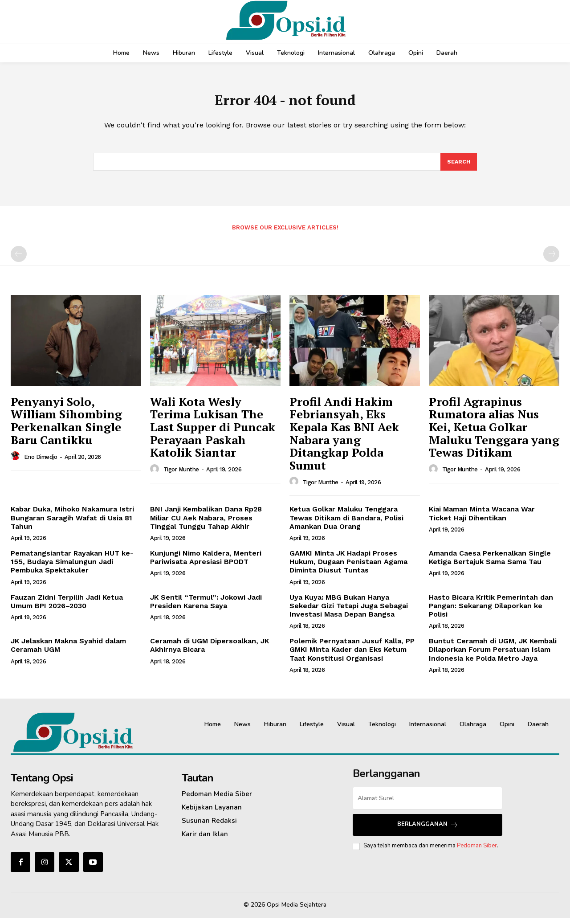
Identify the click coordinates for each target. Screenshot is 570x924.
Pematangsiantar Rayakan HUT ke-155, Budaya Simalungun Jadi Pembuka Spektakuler (72, 568)
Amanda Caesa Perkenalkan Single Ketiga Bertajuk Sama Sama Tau (490, 564)
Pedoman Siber (477, 852)
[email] (427, 804)
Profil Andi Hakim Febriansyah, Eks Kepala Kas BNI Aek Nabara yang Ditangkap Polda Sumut (344, 440)
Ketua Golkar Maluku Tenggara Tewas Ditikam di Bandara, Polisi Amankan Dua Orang (346, 524)
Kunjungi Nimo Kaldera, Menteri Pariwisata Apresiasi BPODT (206, 564)
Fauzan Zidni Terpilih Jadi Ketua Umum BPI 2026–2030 (67, 607)
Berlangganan (428, 831)
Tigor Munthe (181, 476)
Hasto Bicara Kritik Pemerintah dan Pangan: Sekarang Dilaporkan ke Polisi (491, 611)
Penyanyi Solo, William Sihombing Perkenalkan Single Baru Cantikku (66, 427)
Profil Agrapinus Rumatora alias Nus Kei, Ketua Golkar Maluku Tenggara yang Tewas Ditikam (494, 433)
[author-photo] (16, 462)
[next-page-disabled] (551, 260)
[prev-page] (19, 260)
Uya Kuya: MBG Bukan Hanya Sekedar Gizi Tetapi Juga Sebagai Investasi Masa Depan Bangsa (349, 611)
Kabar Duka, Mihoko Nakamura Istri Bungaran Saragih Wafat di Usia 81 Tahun (72, 524)
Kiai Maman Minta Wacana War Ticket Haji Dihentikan (482, 519)
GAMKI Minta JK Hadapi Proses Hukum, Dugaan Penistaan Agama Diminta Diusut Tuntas (348, 568)
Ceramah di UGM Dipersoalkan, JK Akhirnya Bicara (210, 651)
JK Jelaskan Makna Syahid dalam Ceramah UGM (68, 651)
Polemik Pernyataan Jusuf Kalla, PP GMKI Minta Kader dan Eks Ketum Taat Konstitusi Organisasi (352, 656)
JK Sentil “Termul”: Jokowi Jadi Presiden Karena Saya (206, 607)
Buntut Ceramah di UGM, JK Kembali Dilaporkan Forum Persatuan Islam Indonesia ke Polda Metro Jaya (493, 656)
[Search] (458, 167)
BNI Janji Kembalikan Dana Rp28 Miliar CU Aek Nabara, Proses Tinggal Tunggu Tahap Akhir (206, 524)
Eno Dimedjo (41, 463)
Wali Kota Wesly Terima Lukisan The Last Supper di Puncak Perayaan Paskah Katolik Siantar (213, 433)
